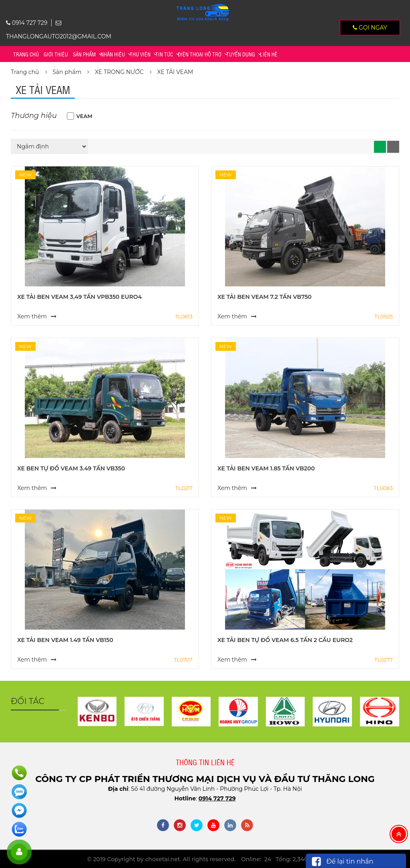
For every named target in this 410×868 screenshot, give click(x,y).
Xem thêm (32, 316)
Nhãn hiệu (113, 54)
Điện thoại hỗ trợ (200, 54)
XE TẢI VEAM (175, 72)
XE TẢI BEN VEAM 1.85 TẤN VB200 (266, 468)
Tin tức (164, 54)
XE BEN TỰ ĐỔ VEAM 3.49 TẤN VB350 (71, 468)
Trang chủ (26, 54)
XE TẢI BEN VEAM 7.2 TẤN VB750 (264, 297)
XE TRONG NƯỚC (119, 72)
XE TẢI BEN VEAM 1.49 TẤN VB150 (65, 640)
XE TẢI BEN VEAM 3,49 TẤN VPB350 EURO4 (79, 297)
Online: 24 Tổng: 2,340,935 (280, 859)
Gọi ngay (370, 28)
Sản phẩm (84, 54)
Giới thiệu (56, 54)
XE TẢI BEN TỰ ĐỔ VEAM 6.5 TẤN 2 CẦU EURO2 (285, 640)
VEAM (84, 116)
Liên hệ (269, 54)
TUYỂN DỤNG (241, 54)
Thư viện (140, 54)
